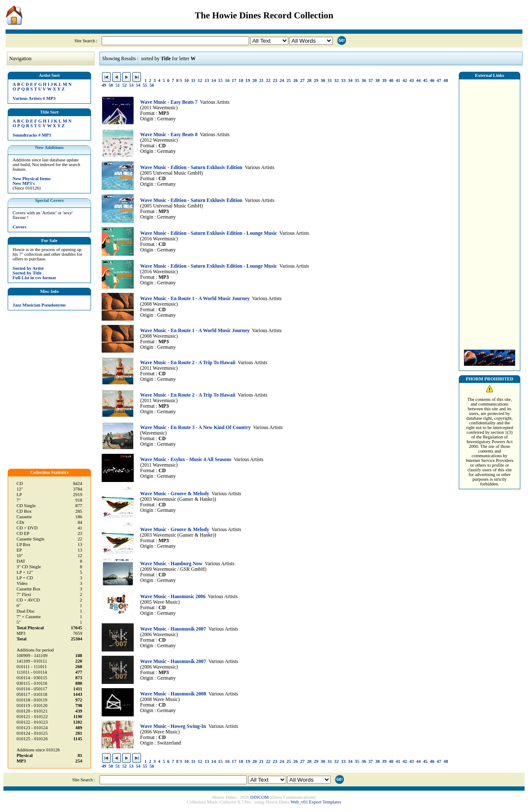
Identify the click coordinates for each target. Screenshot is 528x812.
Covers (20, 227)
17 (234, 80)
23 (275, 80)
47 (439, 80)
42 (405, 80)
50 (111, 85)
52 (125, 85)
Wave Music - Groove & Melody (175, 494)
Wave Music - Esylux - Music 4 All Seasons (186, 460)
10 (186, 80)
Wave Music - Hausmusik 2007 (173, 629)
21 (262, 80)
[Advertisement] (490, 212)
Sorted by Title (27, 273)
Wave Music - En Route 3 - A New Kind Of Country (195, 428)
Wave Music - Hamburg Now (171, 564)
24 (282, 80)
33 (343, 80)
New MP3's (24, 183)
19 (248, 80)
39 (384, 80)
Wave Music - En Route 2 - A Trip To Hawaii (188, 363)
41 (398, 80)
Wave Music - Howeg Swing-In (173, 726)
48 (446, 80)
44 (418, 80)
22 (268, 80)
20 (255, 80)
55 (145, 85)
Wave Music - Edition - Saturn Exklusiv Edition (191, 168)
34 (350, 80)
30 (323, 80)
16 (227, 80)
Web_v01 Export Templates (316, 802)
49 (104, 85)
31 (330, 80)
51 (118, 85)
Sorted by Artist (28, 268)
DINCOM (260, 797)
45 (425, 80)
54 (138, 85)
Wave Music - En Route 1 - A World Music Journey (195, 299)
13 (207, 80)
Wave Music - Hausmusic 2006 (173, 597)
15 (221, 80)
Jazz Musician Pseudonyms (39, 305)
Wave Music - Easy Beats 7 (169, 102)
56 (152, 85)
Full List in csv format (34, 278)
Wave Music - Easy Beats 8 (169, 135)
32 (336, 80)
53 (131, 85)
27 (302, 80)
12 (200, 80)
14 (214, 80)
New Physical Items (32, 179)
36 (364, 80)
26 (295, 80)
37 (371, 80)
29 (316, 80)
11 (193, 80)
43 (412, 80)
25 (289, 80)
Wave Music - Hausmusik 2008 (173, 694)
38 (377, 80)
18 (241, 80)
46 (432, 80)
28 (309, 80)
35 (357, 80)
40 (391, 80)
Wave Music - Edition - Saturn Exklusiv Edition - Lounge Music (208, 233)
